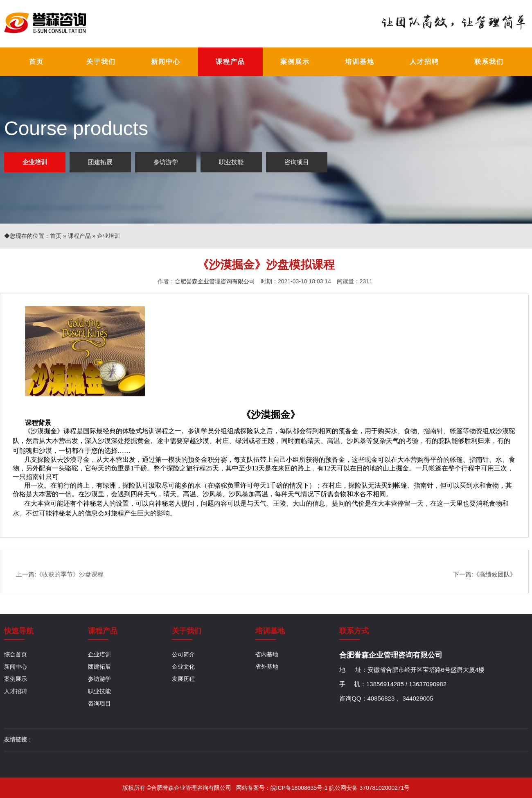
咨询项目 (297, 162)
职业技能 (231, 162)
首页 (56, 236)
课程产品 (79, 236)
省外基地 (267, 667)
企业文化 (183, 667)
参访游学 (166, 162)
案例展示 (16, 679)
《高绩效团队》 (495, 574)
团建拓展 (100, 162)
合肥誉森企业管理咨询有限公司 (215, 281)
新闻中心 (16, 667)
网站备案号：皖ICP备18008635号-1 (283, 788)
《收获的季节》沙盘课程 (70, 574)
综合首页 (16, 654)
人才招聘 (16, 691)
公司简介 (183, 654)
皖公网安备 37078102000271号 (369, 788)
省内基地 (267, 654)
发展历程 (183, 679)
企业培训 (35, 162)
